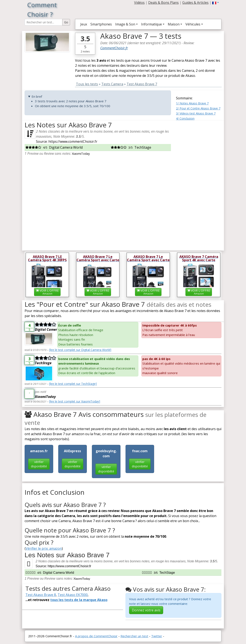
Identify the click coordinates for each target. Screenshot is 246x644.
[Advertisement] (199, 184)
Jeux (84, 24)
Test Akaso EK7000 (73, 595)
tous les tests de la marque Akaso (79, 600)
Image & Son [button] (125, 24)
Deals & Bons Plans (163, 3)
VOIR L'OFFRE (47, 292)
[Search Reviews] (44, 22)
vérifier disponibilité (39, 464)
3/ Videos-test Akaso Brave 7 (196, 113)
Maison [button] (174, 24)
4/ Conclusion (185, 118)
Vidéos (139, 3)
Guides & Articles (195, 3)
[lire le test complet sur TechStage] (73, 384)
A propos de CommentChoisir (96, 636)
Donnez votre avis (146, 610)
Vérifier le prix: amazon (44, 548)
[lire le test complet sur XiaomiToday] (75, 401)
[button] (216, 3)
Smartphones (101, 24)
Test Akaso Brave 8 (41, 595)
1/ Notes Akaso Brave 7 (192, 103)
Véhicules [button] (193, 24)
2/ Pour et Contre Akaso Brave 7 (198, 108)
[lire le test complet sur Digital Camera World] (80, 350)
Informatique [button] (151, 24)
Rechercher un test (134, 636)
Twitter (157, 636)
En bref (37, 96)
